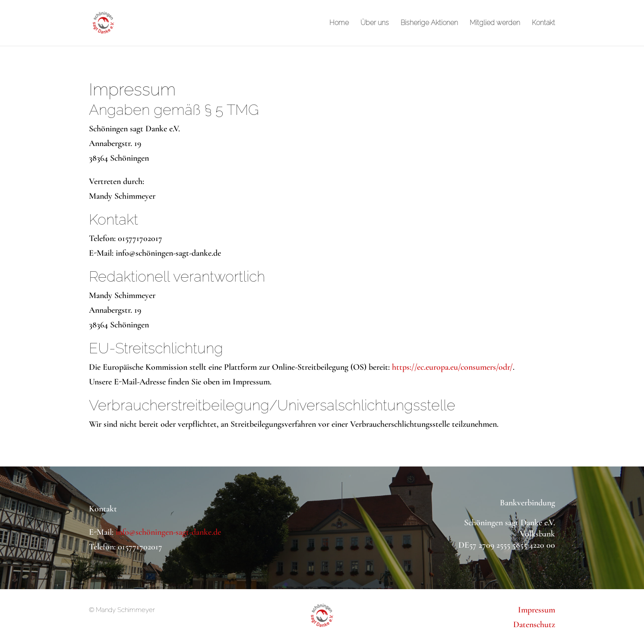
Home (339, 23)
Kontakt (543, 23)
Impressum (537, 610)
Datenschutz (534, 625)
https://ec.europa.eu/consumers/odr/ (452, 367)
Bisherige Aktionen (429, 23)
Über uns (375, 23)
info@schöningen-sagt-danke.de (168, 532)
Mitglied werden (495, 23)
